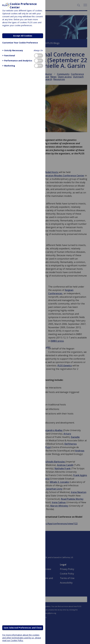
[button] (12, 50)
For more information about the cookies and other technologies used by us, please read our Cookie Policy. (22, 638)
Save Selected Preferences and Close (23, 628)
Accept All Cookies (23, 36)
